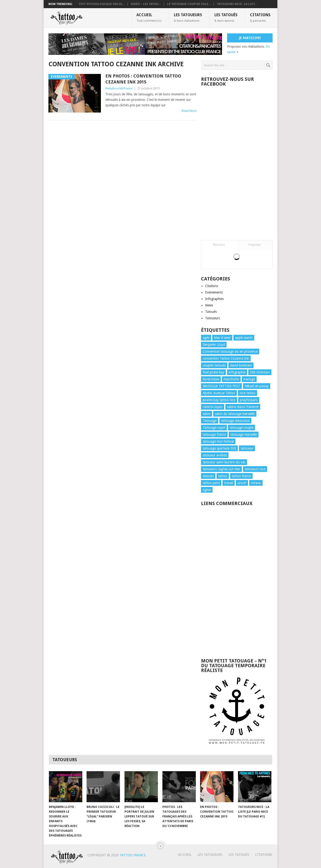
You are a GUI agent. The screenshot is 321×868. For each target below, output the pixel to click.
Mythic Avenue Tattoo (219, 393)
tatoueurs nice (255, 469)
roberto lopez (213, 407)
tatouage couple (241, 428)
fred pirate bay (213, 372)
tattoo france (241, 476)
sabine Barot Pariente (243, 407)
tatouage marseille (244, 434)
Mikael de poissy (257, 386)
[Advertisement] (237, 580)
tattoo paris (211, 483)
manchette (231, 379)
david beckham (241, 365)
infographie (237, 372)
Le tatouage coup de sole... (189, 4)
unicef (242, 483)
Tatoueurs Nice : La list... (237, 4)
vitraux (256, 483)
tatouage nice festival (218, 441)
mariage (249, 379)
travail (229, 483)
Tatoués (211, 312)
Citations (260, 17)
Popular (255, 245)
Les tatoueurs (188, 17)
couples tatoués (214, 365)
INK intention (260, 372)
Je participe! (250, 38)
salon (207, 414)
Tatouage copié (214, 428)
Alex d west (222, 338)
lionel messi (211, 379)
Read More (189, 111)
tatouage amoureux (235, 421)
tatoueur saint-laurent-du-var (224, 462)
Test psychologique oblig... (101, 4)
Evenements (214, 292)
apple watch (244, 338)
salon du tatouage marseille (235, 414)
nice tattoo (248, 393)
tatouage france (214, 434)
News (209, 305)
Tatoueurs (212, 318)
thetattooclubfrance (119, 88)
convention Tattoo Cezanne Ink (226, 358)
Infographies (214, 299)
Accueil (149, 17)
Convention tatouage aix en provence (230, 351)
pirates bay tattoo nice (219, 400)
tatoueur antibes (215, 455)
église (207, 490)
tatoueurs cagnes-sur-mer (221, 469)
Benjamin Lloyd (214, 345)
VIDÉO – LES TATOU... (146, 4)
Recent (219, 245)
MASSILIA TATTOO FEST (221, 386)
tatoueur (247, 448)
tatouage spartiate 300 (219, 448)
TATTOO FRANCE (133, 855)
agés (206, 338)
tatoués (208, 476)
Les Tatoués (226, 17)
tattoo (223, 476)
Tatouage (210, 421)
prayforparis (249, 400)
